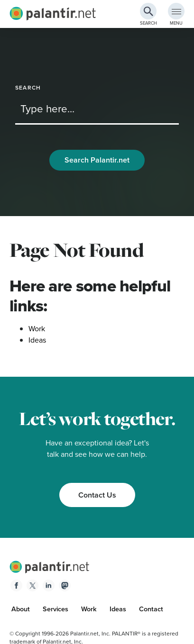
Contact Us (97, 495)
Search (28, 88)
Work (37, 329)
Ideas (37, 340)
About (21, 609)
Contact (151, 609)
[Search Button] (148, 11)
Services (55, 609)
